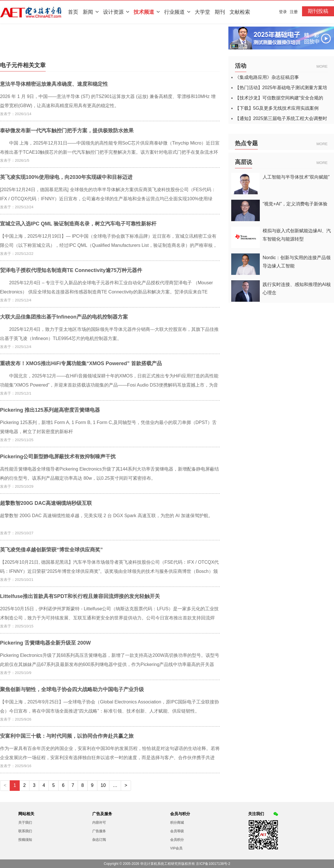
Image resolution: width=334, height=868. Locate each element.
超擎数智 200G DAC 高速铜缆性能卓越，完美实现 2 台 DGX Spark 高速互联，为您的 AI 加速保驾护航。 (106, 516)
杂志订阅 (99, 840)
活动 (241, 66)
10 (103, 785)
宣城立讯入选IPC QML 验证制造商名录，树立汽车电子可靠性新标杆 (78, 224)
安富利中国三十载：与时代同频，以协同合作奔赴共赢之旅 (67, 736)
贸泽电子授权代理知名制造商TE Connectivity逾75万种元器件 (71, 270)
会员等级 (177, 831)
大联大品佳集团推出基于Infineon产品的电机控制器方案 (64, 317)
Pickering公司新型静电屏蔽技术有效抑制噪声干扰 (58, 457)
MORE (322, 66)
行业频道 (177, 12)
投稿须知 (25, 840)
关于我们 (25, 823)
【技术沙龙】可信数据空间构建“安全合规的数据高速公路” (279, 98)
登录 (283, 12)
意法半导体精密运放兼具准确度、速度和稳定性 (54, 84)
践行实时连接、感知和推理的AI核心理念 (297, 289)
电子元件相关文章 (23, 65)
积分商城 (177, 823)
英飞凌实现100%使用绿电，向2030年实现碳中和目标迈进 (66, 177)
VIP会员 (176, 848)
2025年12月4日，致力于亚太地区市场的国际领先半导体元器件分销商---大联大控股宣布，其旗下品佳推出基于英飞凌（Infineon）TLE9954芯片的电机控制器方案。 (109, 334)
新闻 (91, 12)
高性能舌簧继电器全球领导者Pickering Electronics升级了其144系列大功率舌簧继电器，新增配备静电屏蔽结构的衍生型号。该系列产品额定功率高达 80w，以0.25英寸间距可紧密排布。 (109, 474)
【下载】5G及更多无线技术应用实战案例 (277, 108)
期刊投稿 (318, 11)
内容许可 (99, 823)
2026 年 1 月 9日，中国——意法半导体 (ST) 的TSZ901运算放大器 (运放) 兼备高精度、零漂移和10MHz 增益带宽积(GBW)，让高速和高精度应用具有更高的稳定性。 (108, 101)
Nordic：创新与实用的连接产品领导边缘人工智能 (297, 262)
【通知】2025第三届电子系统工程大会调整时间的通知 (281, 119)
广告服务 (99, 831)
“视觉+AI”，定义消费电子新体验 (295, 204)
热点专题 (246, 143)
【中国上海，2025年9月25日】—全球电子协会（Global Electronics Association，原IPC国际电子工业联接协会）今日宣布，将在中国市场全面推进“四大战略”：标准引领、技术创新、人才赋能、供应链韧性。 (109, 706)
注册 (294, 12)
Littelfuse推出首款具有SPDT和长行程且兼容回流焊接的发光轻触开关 (80, 596)
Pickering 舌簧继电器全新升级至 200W (45, 643)
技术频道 (147, 12)
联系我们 (25, 831)
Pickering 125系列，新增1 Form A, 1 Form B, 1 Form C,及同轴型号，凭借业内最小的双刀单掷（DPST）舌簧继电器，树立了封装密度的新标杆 (108, 427)
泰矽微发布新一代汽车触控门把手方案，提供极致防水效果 (67, 131)
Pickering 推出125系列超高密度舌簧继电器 (50, 410)
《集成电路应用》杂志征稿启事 (267, 77)
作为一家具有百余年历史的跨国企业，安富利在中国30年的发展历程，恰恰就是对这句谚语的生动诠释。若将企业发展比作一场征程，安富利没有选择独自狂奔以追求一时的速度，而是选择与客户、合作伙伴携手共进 (110, 753)
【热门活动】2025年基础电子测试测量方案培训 (281, 88)
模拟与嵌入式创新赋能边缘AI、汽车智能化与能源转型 (297, 235)
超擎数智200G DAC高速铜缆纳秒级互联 (46, 503)
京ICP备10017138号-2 (213, 864)
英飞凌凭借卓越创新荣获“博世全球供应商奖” (51, 550)
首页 (73, 12)
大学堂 (202, 12)
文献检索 (240, 12)
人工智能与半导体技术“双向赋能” (296, 177)
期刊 (220, 12)
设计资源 (116, 12)
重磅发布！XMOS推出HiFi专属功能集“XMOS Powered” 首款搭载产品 (81, 363)
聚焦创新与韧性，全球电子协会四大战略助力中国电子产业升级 (72, 689)
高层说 (244, 162)
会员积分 (177, 840)
